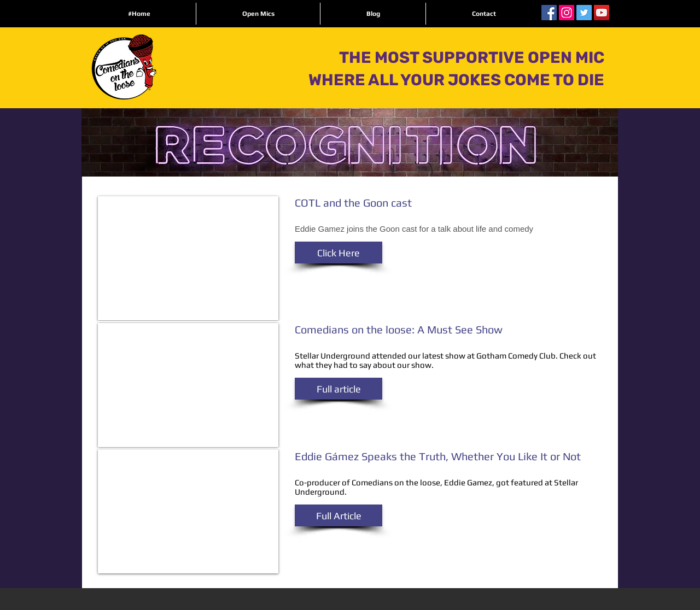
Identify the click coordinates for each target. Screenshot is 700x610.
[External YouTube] (188, 258)
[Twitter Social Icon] (584, 13)
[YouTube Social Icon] (602, 13)
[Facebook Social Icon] (549, 13)
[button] (339, 253)
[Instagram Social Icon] (567, 13)
